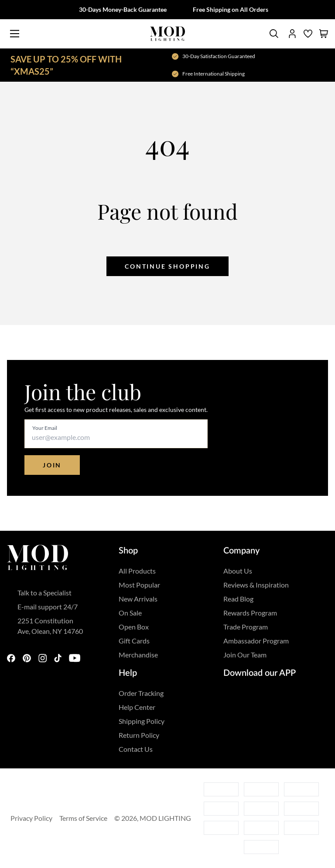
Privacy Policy (31, 818)
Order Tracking (141, 693)
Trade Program (246, 627)
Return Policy (139, 735)
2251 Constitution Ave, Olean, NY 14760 (50, 626)
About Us (238, 571)
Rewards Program (250, 613)
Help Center (137, 707)
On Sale (130, 613)
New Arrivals (138, 599)
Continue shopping (167, 266)
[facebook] (11, 659)
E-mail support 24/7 (48, 607)
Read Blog (238, 599)
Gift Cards (134, 641)
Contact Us (136, 749)
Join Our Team (245, 655)
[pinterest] (27, 659)
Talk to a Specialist (44, 593)
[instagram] (43, 659)
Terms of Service (83, 818)
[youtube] (76, 659)
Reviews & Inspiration (256, 585)
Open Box (134, 627)
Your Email (45, 428)
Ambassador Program (256, 641)
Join (52, 465)
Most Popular (139, 585)
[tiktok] (58, 659)
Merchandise (138, 655)
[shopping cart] (324, 34)
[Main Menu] (15, 34)
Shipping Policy (142, 721)
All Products (137, 571)
